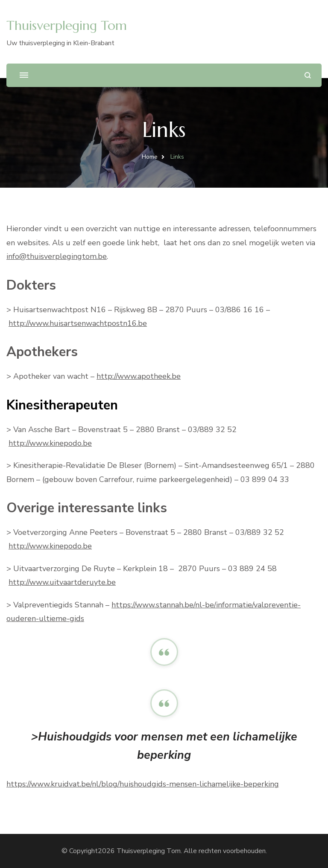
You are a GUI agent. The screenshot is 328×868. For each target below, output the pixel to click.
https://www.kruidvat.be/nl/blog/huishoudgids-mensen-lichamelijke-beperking (143, 784)
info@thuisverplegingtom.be (57, 256)
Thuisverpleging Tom (67, 25)
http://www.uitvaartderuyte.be (62, 582)
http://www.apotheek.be (139, 376)
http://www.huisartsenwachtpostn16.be (78, 323)
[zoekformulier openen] (308, 75)
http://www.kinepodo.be (50, 443)
